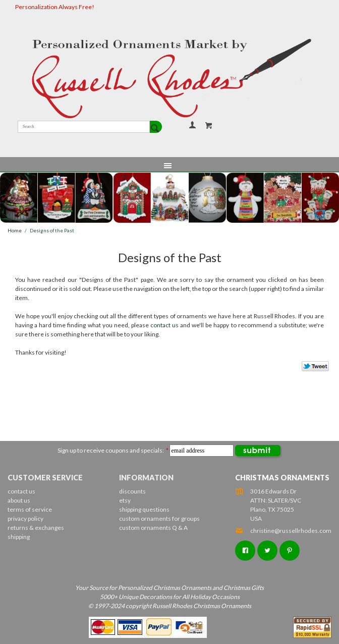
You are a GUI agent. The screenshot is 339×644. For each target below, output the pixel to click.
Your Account (192, 125)
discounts (132, 491)
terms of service (30, 509)
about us (19, 500)
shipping (19, 537)
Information (146, 478)
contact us (164, 325)
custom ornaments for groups (159, 518)
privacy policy (25, 518)
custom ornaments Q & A (153, 528)
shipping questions (144, 509)
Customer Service (45, 478)
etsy (125, 500)
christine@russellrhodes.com (283, 531)
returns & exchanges (36, 528)
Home (15, 231)
